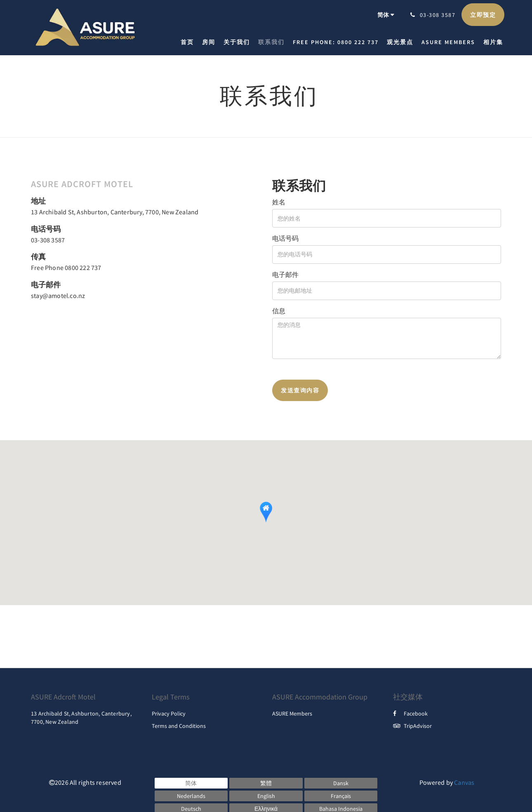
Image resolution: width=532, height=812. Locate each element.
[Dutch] (191, 796)
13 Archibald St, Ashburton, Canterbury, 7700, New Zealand (115, 212)
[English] (266, 796)
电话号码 (285, 238)
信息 (279, 311)
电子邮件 (285, 275)
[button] (266, 512)
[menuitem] (189, 42)
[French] (341, 796)
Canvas (464, 782)
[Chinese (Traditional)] (266, 783)
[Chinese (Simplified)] (191, 783)
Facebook (410, 713)
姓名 (279, 202)
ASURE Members (292, 713)
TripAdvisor (412, 726)
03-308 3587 (48, 240)
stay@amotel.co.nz (58, 296)
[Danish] (341, 783)
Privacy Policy (169, 713)
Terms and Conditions (179, 726)
